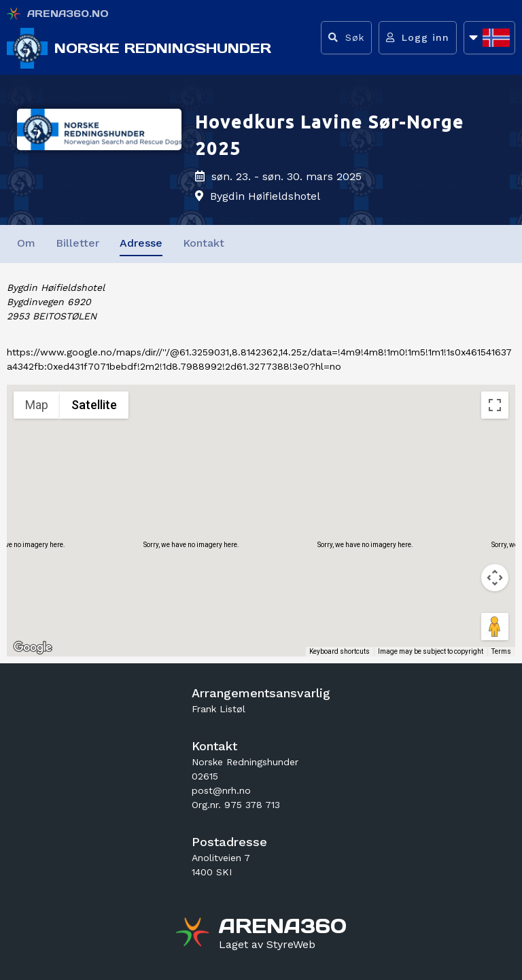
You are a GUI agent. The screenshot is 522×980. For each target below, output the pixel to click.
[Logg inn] (418, 38)
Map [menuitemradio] (37, 405)
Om (26, 243)
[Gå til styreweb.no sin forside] (267, 945)
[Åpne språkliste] (489, 38)
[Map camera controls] (495, 578)
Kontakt (204, 243)
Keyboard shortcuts (340, 651)
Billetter (77, 243)
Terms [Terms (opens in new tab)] (501, 651)
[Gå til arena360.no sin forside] (194, 934)
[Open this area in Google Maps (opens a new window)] (33, 648)
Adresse (141, 243)
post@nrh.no (221, 790)
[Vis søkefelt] (346, 38)
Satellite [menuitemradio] (94, 405)
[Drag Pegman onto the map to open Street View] (495, 627)
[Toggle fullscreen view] (495, 405)
